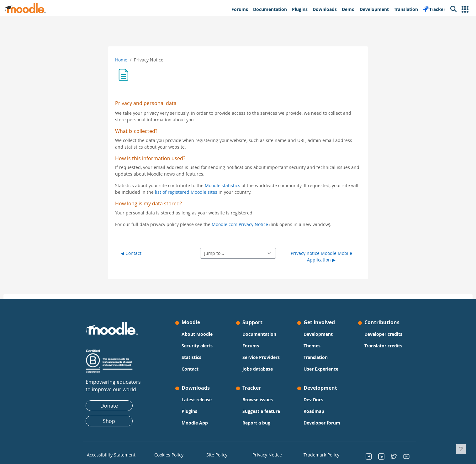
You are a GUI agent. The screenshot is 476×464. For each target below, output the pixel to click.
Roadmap (314, 411)
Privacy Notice (264, 454)
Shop (109, 421)
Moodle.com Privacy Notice (240, 224)
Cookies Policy (167, 454)
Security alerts (197, 346)
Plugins (189, 411)
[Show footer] (461, 449)
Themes (312, 346)
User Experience (321, 369)
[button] (465, 9)
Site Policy (215, 454)
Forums (251, 346)
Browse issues (258, 400)
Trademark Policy (319, 454)
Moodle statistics (222, 185)
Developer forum (322, 423)
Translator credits (383, 346)
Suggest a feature (261, 411)
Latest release (197, 400)
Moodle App (195, 423)
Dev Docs (313, 400)
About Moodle (197, 334)
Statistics (191, 357)
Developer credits (383, 334)
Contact (190, 369)
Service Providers (261, 357)
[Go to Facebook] (369, 456)
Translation (316, 357)
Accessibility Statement (107, 454)
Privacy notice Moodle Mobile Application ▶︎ (321, 256)
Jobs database (258, 369)
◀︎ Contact (131, 253)
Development (318, 334)
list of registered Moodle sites (186, 192)
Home (121, 60)
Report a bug (256, 423)
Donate (109, 406)
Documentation (259, 334)
